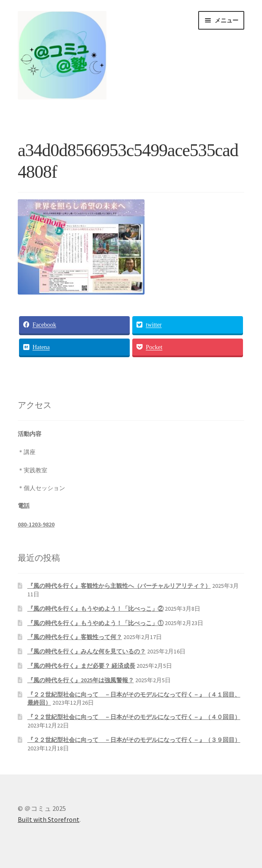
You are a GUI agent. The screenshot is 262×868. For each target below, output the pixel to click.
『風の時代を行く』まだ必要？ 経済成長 (81, 666)
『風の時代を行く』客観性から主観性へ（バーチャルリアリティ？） (119, 586)
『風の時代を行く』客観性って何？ (75, 637)
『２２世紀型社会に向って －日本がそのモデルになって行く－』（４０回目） (134, 717)
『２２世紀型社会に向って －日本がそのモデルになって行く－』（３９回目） (134, 740)
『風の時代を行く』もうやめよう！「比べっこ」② (96, 609)
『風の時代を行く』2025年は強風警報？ (81, 680)
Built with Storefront (49, 819)
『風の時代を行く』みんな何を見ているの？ (87, 651)
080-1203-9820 (36, 524)
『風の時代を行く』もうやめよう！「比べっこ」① (96, 623)
